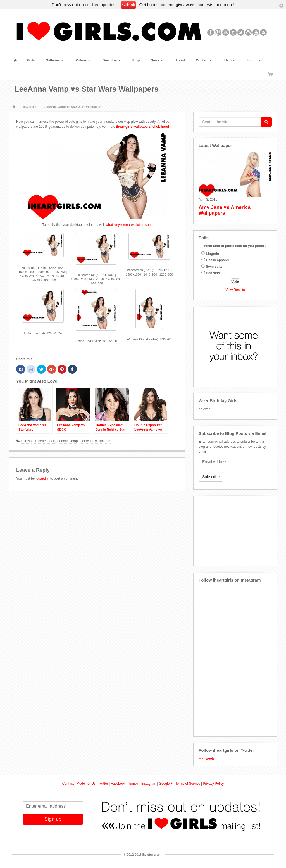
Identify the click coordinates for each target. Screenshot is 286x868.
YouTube (256, 32)
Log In (254, 60)
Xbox (248, 32)
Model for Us (86, 784)
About (180, 60)
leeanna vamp (67, 441)
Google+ (218, 32)
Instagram (226, 32)
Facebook (211, 32)
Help (230, 60)
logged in (43, 478)
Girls (31, 60)
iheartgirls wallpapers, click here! (143, 127)
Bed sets (213, 273)
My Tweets (207, 758)
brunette (40, 441)
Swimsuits (214, 267)
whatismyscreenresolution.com (129, 225)
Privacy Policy (214, 784)
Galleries (54, 60)
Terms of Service (188, 784)
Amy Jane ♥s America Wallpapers (225, 210)
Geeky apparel (217, 260)
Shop (135, 60)
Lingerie (212, 254)
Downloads (111, 60)
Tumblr (233, 32)
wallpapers (103, 441)
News (157, 60)
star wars (86, 441)
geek (51, 441)
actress (26, 441)
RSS (264, 32)
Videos (83, 60)
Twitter (241, 32)
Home (15, 60)
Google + (166, 784)
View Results (235, 290)
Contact (204, 60)
